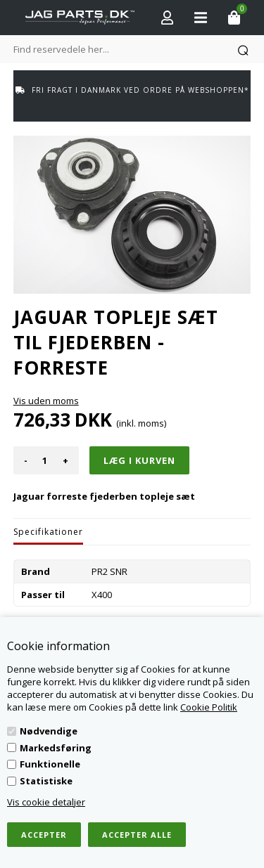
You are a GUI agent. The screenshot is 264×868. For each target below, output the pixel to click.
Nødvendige (49, 731)
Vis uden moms (46, 401)
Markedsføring (56, 748)
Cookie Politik (209, 707)
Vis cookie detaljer (46, 802)
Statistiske (46, 781)
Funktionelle (50, 764)
